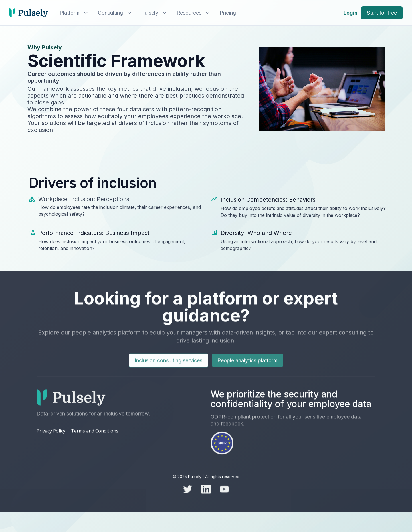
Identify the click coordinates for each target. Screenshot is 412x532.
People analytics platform (247, 368)
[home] (29, 13)
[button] (73, 13)
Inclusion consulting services (169, 368)
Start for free (382, 13)
